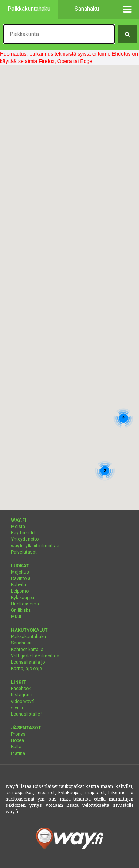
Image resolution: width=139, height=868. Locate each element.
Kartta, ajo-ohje (27, 669)
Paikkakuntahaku (29, 637)
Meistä (18, 527)
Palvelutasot (24, 552)
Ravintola (21, 578)
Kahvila (19, 585)
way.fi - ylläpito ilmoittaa (35, 546)
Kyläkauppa (23, 598)
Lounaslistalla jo (28, 662)
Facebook (21, 689)
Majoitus (20, 572)
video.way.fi (23, 702)
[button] (128, 9)
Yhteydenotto (25, 539)
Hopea (18, 740)
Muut (16, 617)
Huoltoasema (25, 604)
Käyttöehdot (24, 533)
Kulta (16, 747)
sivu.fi (17, 708)
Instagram (22, 695)
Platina (18, 753)
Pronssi (19, 734)
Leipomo (20, 591)
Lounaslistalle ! (27, 714)
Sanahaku (21, 643)
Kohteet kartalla (27, 650)
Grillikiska (21, 610)
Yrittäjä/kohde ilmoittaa (35, 656)
